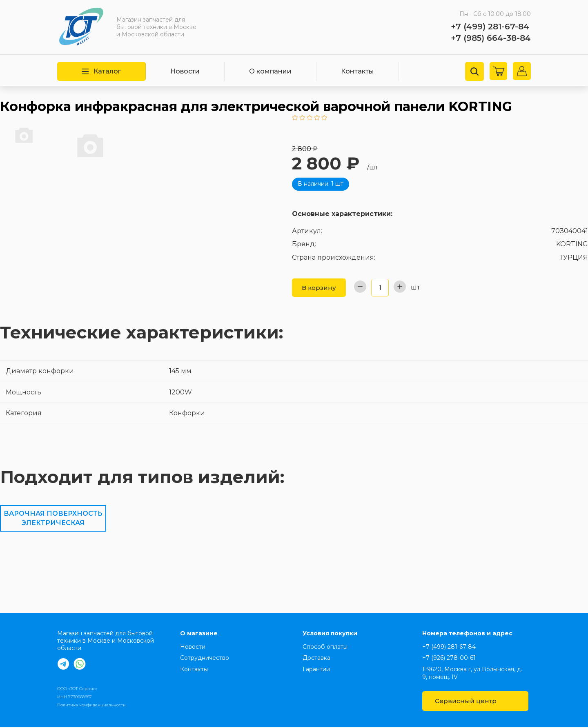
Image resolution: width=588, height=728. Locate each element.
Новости (185, 71)
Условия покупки (330, 634)
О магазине (199, 634)
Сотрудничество (205, 659)
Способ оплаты (325, 648)
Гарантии (316, 670)
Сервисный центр (475, 702)
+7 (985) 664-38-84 (491, 38)
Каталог (101, 71)
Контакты (357, 71)
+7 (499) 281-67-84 (490, 27)
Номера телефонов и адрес (467, 634)
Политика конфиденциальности (91, 706)
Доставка (316, 659)
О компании (270, 71)
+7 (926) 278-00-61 (449, 659)
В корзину (320, 288)
